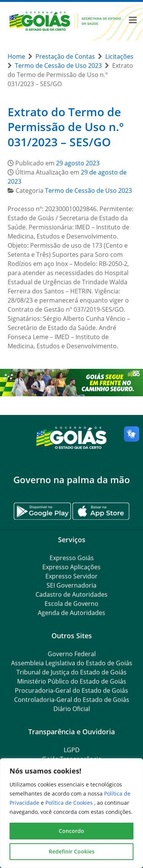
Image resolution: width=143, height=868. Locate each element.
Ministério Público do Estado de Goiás (72, 681)
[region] (71, 813)
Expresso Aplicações (71, 567)
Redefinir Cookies (72, 851)
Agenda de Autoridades (71, 613)
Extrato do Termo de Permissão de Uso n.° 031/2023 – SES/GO (66, 127)
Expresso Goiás (72, 558)
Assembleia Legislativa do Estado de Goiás (72, 663)
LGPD (72, 750)
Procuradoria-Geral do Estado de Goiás (71, 690)
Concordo (71, 831)
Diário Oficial (72, 709)
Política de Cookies (70, 803)
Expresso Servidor (71, 576)
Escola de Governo (71, 604)
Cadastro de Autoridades (71, 594)
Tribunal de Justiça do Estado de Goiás (71, 672)
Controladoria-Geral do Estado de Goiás (72, 700)
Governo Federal (72, 654)
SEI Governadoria (71, 585)
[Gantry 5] (71, 437)
